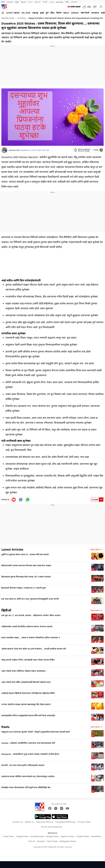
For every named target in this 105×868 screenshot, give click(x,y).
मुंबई (42, 13)
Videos (75, 13)
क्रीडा (52, 13)
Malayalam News (68, 841)
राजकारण (95, 13)
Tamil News (52, 841)
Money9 (41, 841)
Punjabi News (83, 836)
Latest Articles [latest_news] (12, 549)
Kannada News (37, 836)
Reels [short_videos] (5, 727)
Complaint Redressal (65, 822)
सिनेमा (59, 13)
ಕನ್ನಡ (17, 2)
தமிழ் (51, 2)
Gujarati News (67, 836)
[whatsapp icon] (28, 500)
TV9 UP (31, 841)
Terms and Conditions (51, 827)
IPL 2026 (26, 13)
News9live (96, 836)
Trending (21, 18)
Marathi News (8, 18)
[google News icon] (21, 500)
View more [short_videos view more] (96, 727)
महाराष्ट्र (35, 13)
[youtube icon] (14, 500)
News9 (10, 2)
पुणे (47, 13)
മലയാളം (59, 2)
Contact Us (18, 822)
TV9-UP (74, 2)
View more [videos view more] (96, 610)
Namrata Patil (14, 150)
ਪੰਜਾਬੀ (45, 2)
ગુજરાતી (38, 2)
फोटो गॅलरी (85, 13)
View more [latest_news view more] (96, 549)
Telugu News (22, 836)
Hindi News (8, 836)
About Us (29, 822)
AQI (89, 7)
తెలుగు (23, 2)
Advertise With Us (45, 822)
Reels (66, 13)
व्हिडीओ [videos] (6, 610)
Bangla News (52, 836)
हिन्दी (3, 2)
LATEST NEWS (13, 13)
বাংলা (30, 2)
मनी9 (67, 2)
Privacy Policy (84, 822)
